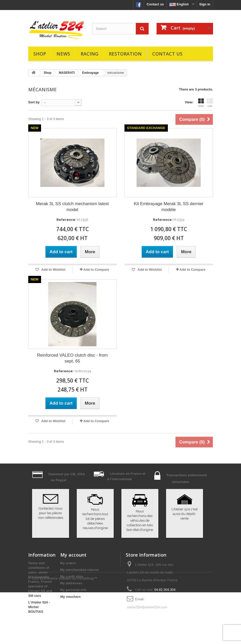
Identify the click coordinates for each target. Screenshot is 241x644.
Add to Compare (96, 270)
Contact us (155, 4)
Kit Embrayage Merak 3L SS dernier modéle (169, 207)
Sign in (205, 4)
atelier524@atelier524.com (147, 607)
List (210, 103)
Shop (40, 54)
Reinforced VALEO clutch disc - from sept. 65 (72, 358)
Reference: (66, 220)
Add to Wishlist (53, 270)
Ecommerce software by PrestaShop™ (69, 630)
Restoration (125, 54)
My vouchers (70, 597)
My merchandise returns (80, 570)
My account (73, 555)
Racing (89, 54)
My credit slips (72, 577)
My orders (68, 563)
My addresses (71, 583)
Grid (201, 103)
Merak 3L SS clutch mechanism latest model (72, 207)
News (63, 54)
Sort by (34, 102)
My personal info (74, 590)
